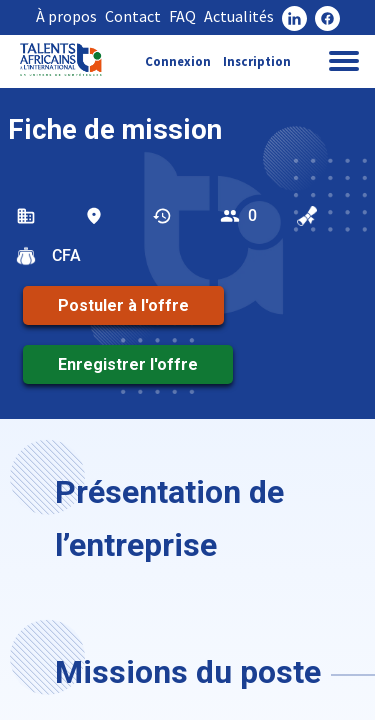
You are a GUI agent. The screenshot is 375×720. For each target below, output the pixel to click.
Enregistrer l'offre (128, 364)
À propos (66, 16)
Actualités (239, 16)
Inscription (257, 61)
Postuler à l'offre (123, 305)
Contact (133, 16)
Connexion (178, 61)
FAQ (182, 16)
